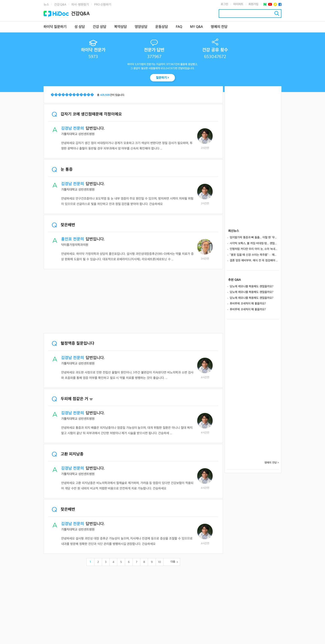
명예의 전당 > (272, 463)
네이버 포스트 (265, 4)
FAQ (179, 27)
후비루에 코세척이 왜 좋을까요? (248, 304)
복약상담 (121, 27)
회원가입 (253, 4)
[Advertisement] (133, 302)
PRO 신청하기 (103, 5)
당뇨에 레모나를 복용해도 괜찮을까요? (252, 286)
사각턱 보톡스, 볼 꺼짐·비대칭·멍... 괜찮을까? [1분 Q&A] (254, 243)
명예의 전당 (219, 27)
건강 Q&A (60, 5)
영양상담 (141, 27)
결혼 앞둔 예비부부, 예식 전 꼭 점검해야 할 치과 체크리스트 (254, 261)
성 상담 (80, 27)
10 (159, 562)
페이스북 (280, 4)
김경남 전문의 (73, 128)
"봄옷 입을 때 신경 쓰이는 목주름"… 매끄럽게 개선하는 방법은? (254, 255)
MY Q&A (196, 27)
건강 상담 (100, 27)
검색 (277, 13)
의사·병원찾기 (80, 5)
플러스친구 (275, 4)
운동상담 (162, 27)
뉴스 (46, 5)
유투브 (270, 4)
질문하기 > (163, 78)
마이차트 (238, 4)
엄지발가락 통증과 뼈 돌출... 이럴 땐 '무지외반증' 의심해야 (254, 238)
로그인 (224, 4)
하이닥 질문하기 (55, 27)
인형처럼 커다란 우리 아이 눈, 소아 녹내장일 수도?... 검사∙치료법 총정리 (254, 249)
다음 (173, 562)
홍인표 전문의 (73, 239)
